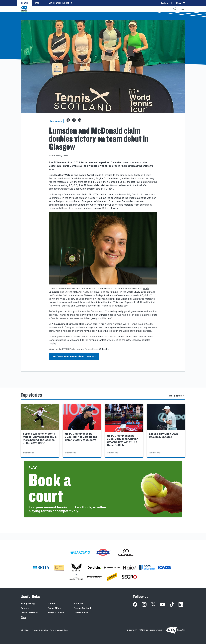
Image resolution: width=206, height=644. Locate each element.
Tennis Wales (81, 613)
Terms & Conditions (59, 630)
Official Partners (29, 613)
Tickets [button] (166, 3)
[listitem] (80, 552)
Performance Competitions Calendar (74, 357)
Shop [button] (181, 3)
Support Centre (56, 613)
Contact (52, 603)
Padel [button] (38, 3)
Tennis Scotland (82, 608)
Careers (25, 608)
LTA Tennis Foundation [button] (60, 3)
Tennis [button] (24, 3)
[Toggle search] (175, 9)
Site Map (25, 630)
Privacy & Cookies (40, 630)
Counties (79, 603)
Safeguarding (28, 603)
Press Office (54, 608)
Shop (23, 617)
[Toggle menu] (183, 9)
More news (177, 396)
